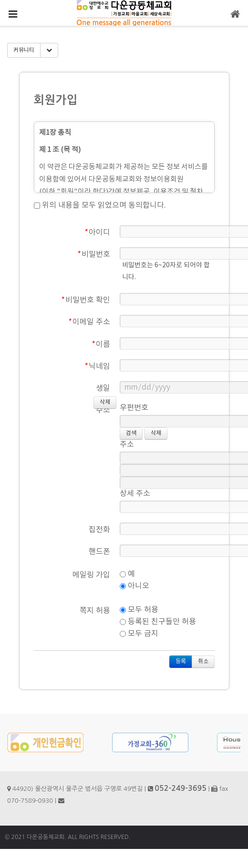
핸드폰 (99, 552)
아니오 (134, 586)
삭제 (156, 433)
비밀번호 (93, 254)
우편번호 (134, 408)
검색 (131, 433)
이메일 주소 (89, 322)
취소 (203, 661)
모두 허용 (139, 610)
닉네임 (97, 366)
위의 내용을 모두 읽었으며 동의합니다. (100, 205)
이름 (100, 344)
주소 (103, 410)
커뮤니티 (24, 50)
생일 (103, 388)
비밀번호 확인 (85, 300)
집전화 (99, 530)
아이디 (97, 232)
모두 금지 (139, 634)
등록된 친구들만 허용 (158, 622)
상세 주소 (135, 494)
